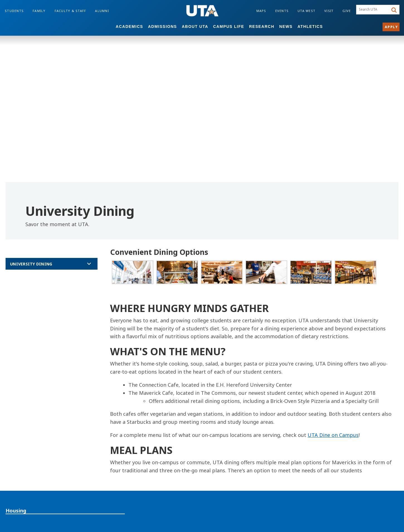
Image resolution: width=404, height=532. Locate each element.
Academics (129, 26)
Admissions (162, 26)
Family (39, 11)
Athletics (310, 26)
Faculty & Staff (70, 11)
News (286, 26)
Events (282, 11)
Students (14, 11)
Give (347, 11)
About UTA (195, 26)
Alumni (102, 11)
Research (262, 26)
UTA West (306, 11)
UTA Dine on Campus (333, 435)
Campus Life (229, 26)
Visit (329, 11)
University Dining (31, 264)
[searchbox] (373, 10)
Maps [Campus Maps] (261, 11)
